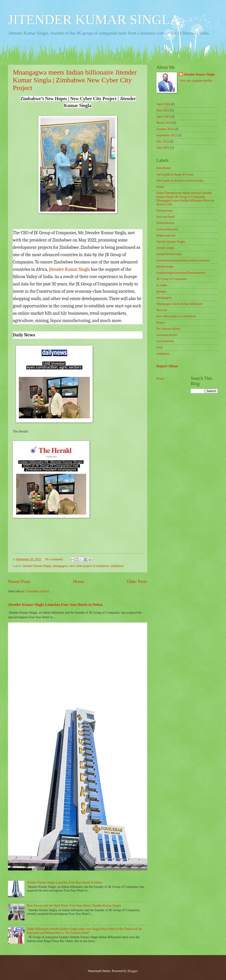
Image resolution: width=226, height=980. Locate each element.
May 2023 (163, 110)
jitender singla (165, 248)
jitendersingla (165, 267)
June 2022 (163, 148)
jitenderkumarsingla (169, 254)
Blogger (132, 971)
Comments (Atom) (37, 591)
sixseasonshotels (167, 335)
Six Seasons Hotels (168, 329)
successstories (165, 341)
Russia (161, 323)
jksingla (161, 291)
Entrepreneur (165, 211)
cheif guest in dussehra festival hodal (180, 181)
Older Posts (137, 581)
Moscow (162, 310)
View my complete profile (196, 81)
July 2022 (163, 141)
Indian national (166, 235)
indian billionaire (167, 229)
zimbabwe (117, 566)
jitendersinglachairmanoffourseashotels (181, 273)
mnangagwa (60, 566)
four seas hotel (166, 217)
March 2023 (164, 123)
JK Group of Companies (172, 279)
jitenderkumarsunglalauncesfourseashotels (183, 260)
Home (78, 581)
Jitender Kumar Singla (70, 269)
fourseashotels (165, 223)
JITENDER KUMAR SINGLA (94, 20)
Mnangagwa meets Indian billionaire (180, 304)
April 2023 (163, 117)
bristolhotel (164, 168)
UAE (160, 348)
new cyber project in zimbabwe (89, 566)
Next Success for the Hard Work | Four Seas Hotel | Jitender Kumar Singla (74, 906)
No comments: (55, 559)
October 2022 (165, 129)
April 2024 (163, 104)
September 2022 (167, 135)
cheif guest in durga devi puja (175, 174)
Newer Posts (19, 581)
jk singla (162, 285)
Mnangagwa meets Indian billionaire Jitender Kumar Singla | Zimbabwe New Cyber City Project (75, 80)
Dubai (160, 187)
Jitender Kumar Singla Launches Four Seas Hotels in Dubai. (55, 605)
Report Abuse (167, 366)
